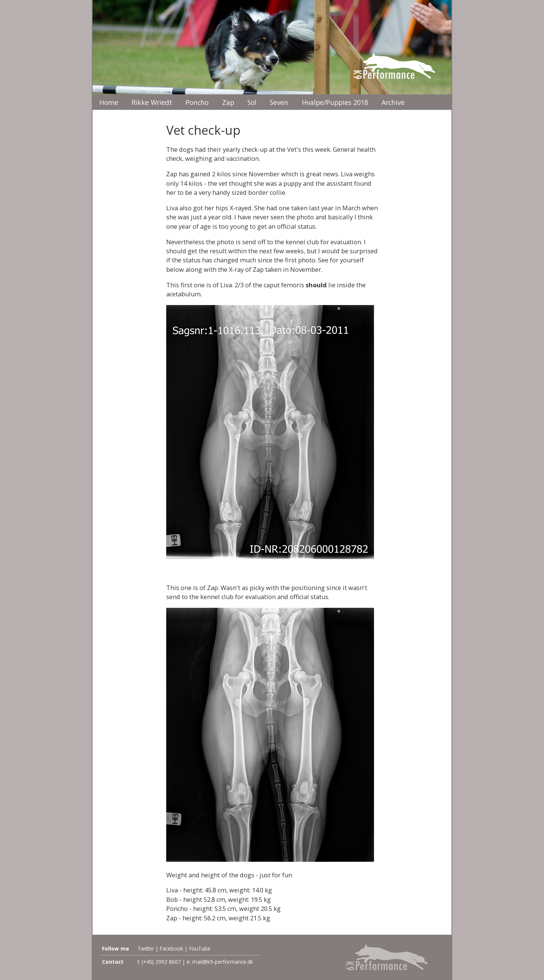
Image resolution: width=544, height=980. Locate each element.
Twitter (146, 948)
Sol (252, 102)
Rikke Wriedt (152, 102)
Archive (393, 102)
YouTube (200, 948)
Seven (279, 102)
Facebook (172, 948)
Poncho (197, 102)
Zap (228, 102)
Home (109, 102)
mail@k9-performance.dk (223, 962)
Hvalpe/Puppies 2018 (335, 102)
